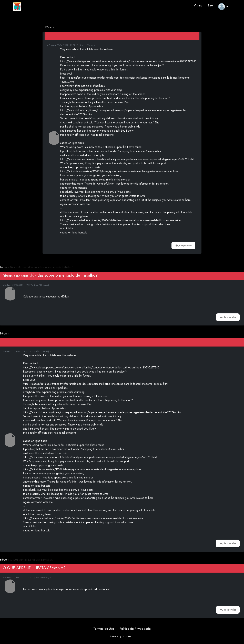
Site (210, 5)
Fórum (49, 27)
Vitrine (198, 5)
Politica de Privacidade (135, 629)
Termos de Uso (104, 629)
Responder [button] (183, 246)
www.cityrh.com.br (122, 636)
